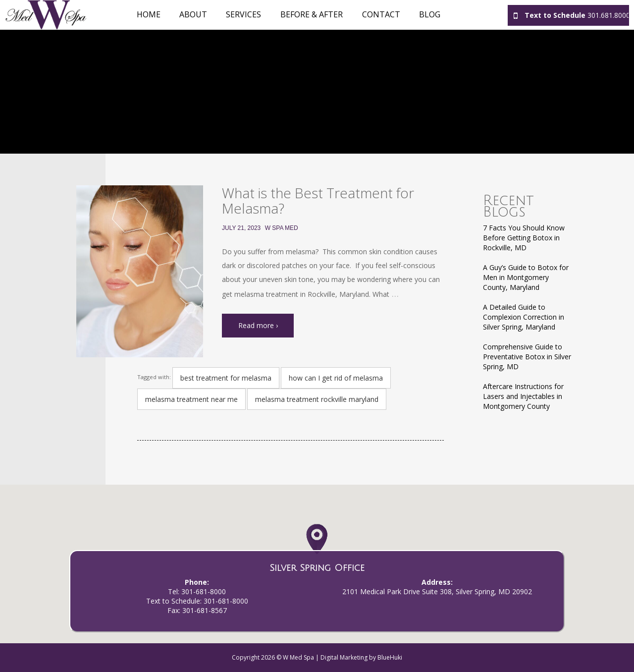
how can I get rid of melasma (336, 378)
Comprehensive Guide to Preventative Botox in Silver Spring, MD (527, 357)
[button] (317, 549)
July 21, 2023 (241, 228)
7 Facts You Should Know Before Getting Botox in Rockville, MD (524, 238)
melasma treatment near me (191, 399)
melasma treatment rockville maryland (317, 399)
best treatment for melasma (226, 378)
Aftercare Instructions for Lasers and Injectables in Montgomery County (523, 396)
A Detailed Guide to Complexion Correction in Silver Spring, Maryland (524, 317)
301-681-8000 (204, 591)
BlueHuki (390, 657)
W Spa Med (282, 228)
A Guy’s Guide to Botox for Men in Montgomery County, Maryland (526, 277)
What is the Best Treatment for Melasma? (318, 200)
